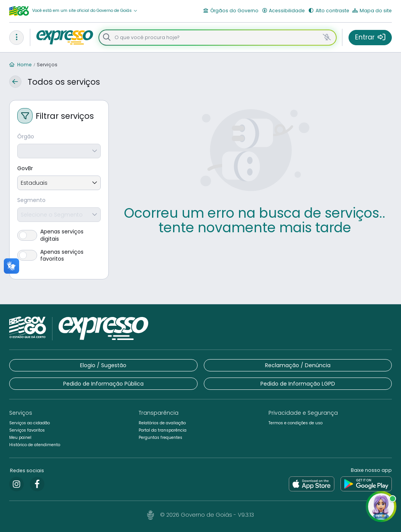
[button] (85, 11)
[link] (16, 484)
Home (20, 65)
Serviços (47, 65)
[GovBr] (59, 168)
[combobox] (84, 215)
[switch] (59, 235)
